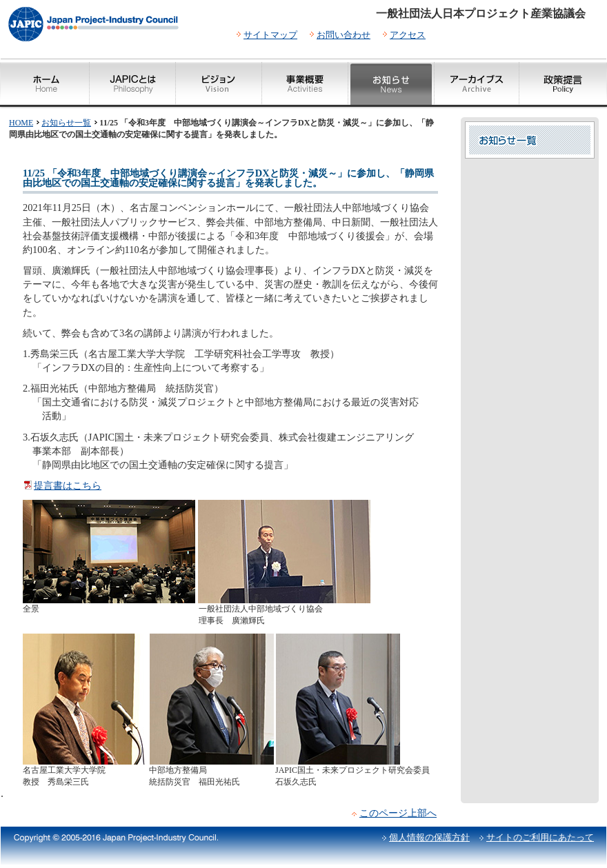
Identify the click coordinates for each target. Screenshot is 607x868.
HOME (21, 123)
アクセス (408, 35)
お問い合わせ (344, 35)
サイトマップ (270, 35)
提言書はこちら (68, 485)
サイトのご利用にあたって (540, 837)
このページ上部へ (398, 813)
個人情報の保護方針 (429, 837)
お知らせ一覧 (66, 123)
